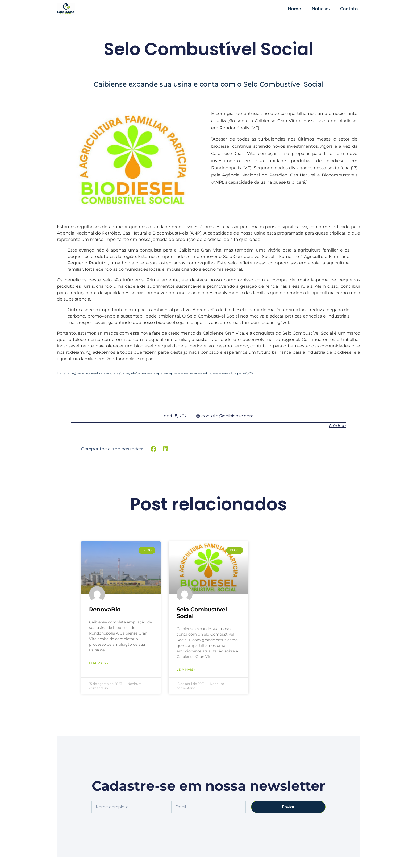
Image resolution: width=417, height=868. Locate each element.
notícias (321, 9)
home (294, 9)
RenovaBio (105, 609)
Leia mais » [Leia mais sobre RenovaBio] (99, 663)
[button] (154, 449)
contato (349, 9)
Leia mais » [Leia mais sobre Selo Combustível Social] (186, 670)
